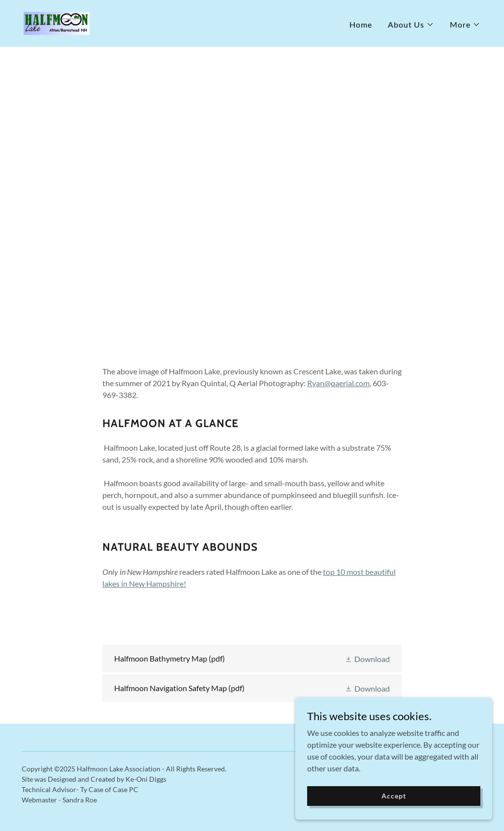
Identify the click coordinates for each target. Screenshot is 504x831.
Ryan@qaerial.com (338, 383)
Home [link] (361, 24)
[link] (57, 22)
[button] (411, 25)
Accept (394, 816)
